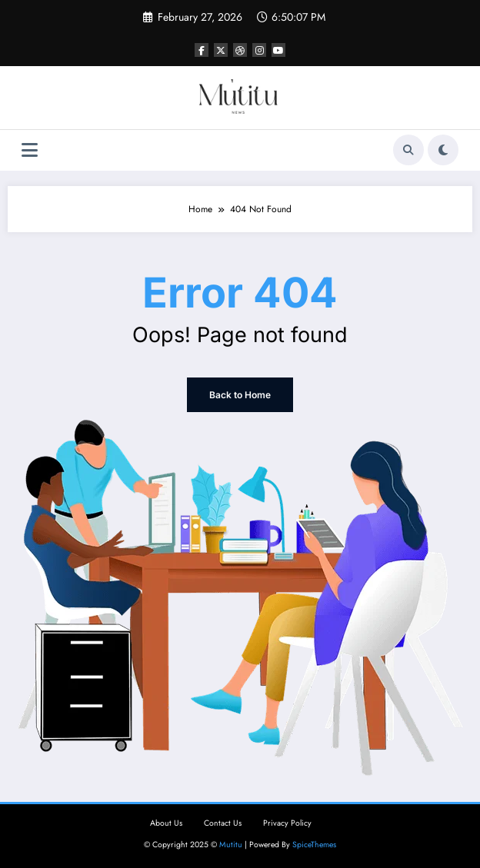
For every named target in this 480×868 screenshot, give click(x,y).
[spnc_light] (443, 150)
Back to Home (240, 395)
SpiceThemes (314, 845)
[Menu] (30, 150)
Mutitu (231, 845)
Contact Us (223, 823)
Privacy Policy (287, 823)
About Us (166, 823)
